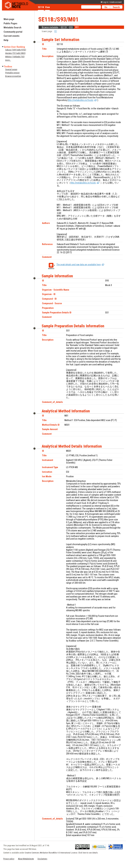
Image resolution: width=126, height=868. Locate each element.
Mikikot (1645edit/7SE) (15, 57)
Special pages (11, 69)
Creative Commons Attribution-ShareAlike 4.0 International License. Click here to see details (61, 853)
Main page (9, 19)
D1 (56, 31)
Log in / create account (112, 2)
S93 (71, 27)
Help (6, 40)
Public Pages (10, 23)
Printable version (12, 73)
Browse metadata (50, 27)
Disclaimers (42, 859)
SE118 (64, 27)
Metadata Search (12, 28)
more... (8, 60)
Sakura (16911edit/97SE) (16, 50)
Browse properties (13, 76)
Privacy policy (9, 859)
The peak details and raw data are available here (79, 265)
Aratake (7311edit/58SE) (15, 53)
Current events (11, 36)
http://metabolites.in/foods (81, 100)
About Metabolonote (26, 859)
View (47, 7)
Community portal (13, 32)
